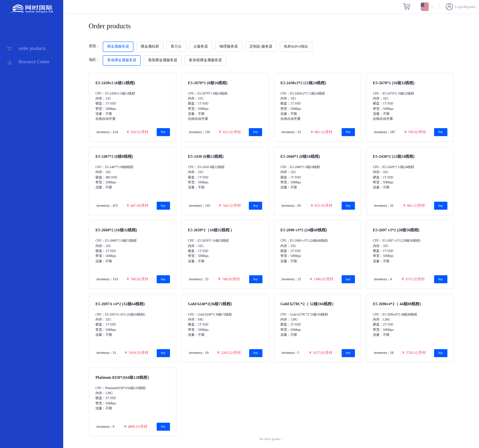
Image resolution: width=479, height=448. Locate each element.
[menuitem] (32, 49)
